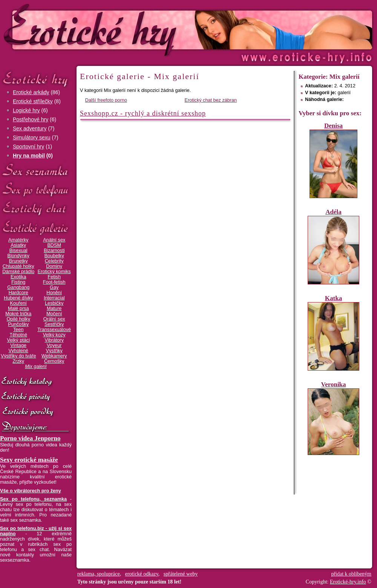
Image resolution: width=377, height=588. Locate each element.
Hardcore (18, 293)
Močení (54, 314)
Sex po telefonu (36, 189)
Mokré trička (18, 314)
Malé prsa (18, 309)
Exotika (18, 277)
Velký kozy (54, 335)
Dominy (54, 266)
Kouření (18, 303)
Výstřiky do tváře (18, 356)
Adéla (333, 212)
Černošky (54, 361)
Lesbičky (54, 303)
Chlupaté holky (18, 266)
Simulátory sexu (32, 137)
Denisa (333, 126)
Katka (333, 298)
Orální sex (54, 319)
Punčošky (18, 324)
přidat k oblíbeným (351, 574)
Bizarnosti (54, 250)
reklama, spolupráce (99, 574)
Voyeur (54, 345)
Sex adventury (30, 128)
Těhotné (18, 335)
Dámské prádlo (18, 272)
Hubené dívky (18, 298)
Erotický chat (36, 208)
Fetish (54, 277)
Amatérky (18, 240)
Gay (54, 287)
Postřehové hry (31, 119)
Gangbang (18, 287)
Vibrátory (54, 340)
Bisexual (18, 250)
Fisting (18, 282)
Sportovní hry (28, 147)
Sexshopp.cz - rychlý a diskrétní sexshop (143, 113)
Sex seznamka (36, 170)
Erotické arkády (31, 92)
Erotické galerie (36, 228)
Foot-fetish (54, 282)
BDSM (54, 245)
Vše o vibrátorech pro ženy (31, 491)
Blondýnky (18, 256)
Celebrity (54, 261)
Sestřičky (54, 324)
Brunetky (18, 261)
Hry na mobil (29, 156)
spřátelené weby (181, 574)
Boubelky (54, 256)
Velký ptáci (18, 340)
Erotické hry (36, 79)
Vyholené (18, 351)
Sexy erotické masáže (29, 460)
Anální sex (54, 240)
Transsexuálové (54, 330)
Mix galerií (36, 367)
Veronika (333, 384)
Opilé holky (18, 319)
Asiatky (18, 245)
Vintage (18, 345)
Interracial (54, 298)
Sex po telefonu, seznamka (33, 499)
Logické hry (26, 110)
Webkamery (54, 356)
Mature (54, 309)
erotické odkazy (142, 574)
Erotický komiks (54, 272)
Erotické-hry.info (127, 30)
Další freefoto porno (106, 100)
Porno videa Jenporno (30, 438)
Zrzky (18, 361)
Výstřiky (54, 351)
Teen (18, 330)
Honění (54, 293)
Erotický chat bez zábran (211, 100)
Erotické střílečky (33, 101)
